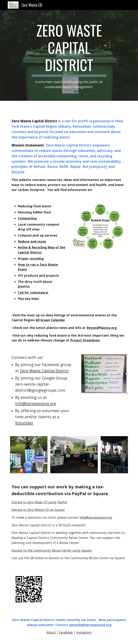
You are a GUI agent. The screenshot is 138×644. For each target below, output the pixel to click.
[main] (69, 55)
